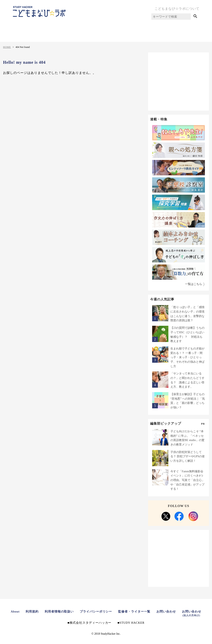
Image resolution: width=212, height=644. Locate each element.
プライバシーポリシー (96, 612)
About (15, 612)
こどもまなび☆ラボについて (177, 9)
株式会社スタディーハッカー (90, 623)
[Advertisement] (179, 81)
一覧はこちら (194, 284)
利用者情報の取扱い (59, 612)
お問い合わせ (167, 612)
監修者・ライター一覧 (135, 612)
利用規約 (32, 612)
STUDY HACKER (132, 623)
